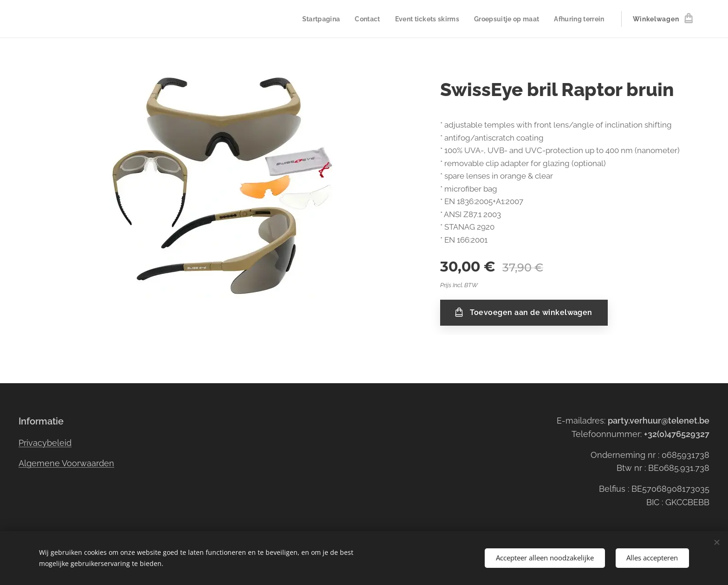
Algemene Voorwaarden (66, 463)
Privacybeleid (45, 442)
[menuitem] (312, 19)
